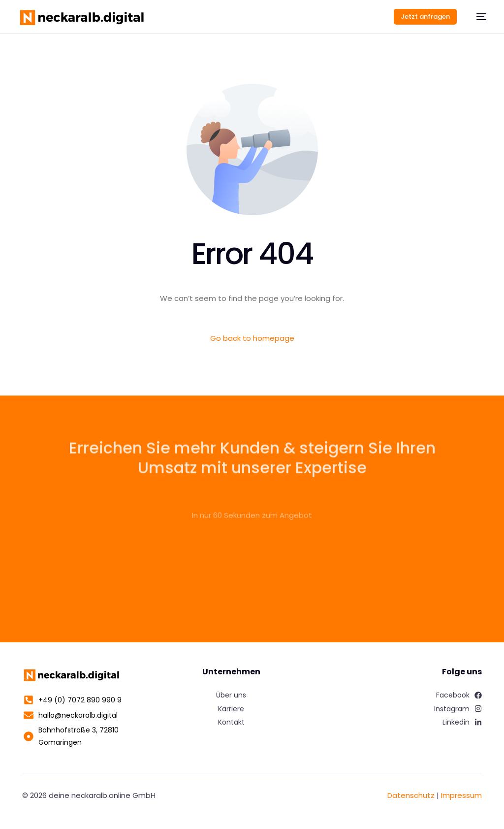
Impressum (461, 795)
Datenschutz (411, 795)
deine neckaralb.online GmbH (102, 795)
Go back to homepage (252, 338)
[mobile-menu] (476, 17)
